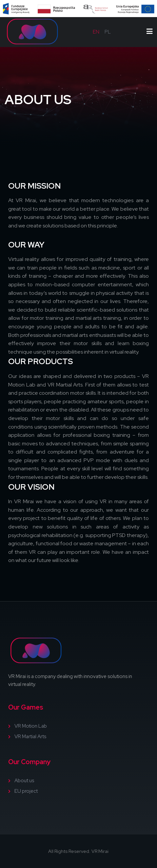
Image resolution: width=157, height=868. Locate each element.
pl (108, 32)
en (96, 32)
